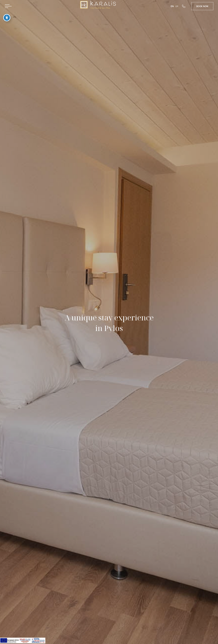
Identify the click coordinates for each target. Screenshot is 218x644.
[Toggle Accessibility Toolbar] (7, 15)
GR (177, 6)
